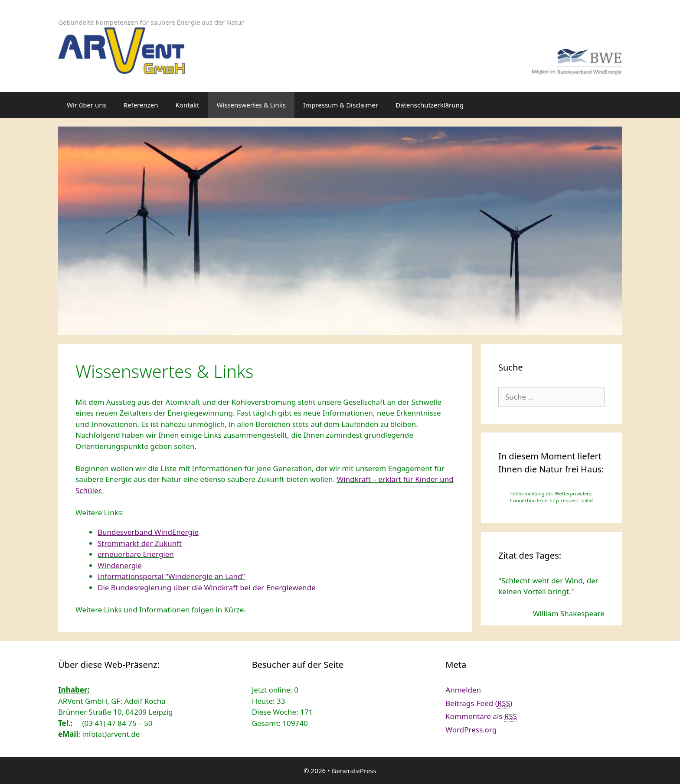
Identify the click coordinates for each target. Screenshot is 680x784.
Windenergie (120, 565)
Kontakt (188, 105)
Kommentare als (481, 716)
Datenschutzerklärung (430, 105)
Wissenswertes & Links (251, 105)
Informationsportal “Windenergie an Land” (171, 576)
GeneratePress (354, 771)
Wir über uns (87, 105)
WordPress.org (471, 730)
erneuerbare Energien (136, 554)
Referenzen (141, 105)
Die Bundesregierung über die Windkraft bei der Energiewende (207, 587)
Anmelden (463, 690)
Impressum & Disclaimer (341, 105)
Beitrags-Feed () (479, 703)
